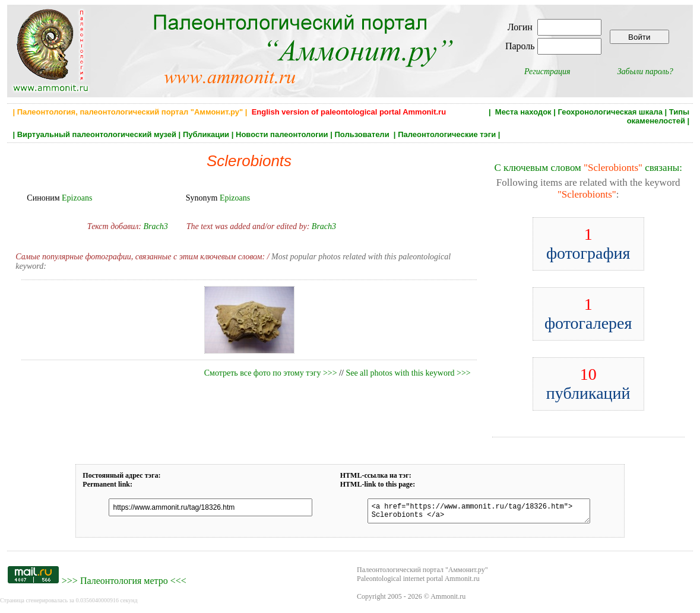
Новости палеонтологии (282, 134)
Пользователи (363, 134)
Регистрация (547, 72)
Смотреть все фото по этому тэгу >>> (271, 373)
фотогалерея (588, 314)
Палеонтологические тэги (447, 134)
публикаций (588, 384)
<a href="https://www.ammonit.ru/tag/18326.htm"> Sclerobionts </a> (473, 513)
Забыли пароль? (645, 72)
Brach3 (155, 226)
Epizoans (77, 198)
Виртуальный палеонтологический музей (97, 134)
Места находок (523, 112)
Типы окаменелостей (658, 116)
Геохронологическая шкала (610, 112)
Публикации (206, 134)
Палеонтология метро (124, 584)
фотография (588, 244)
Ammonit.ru (448, 600)
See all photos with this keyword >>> (408, 373)
